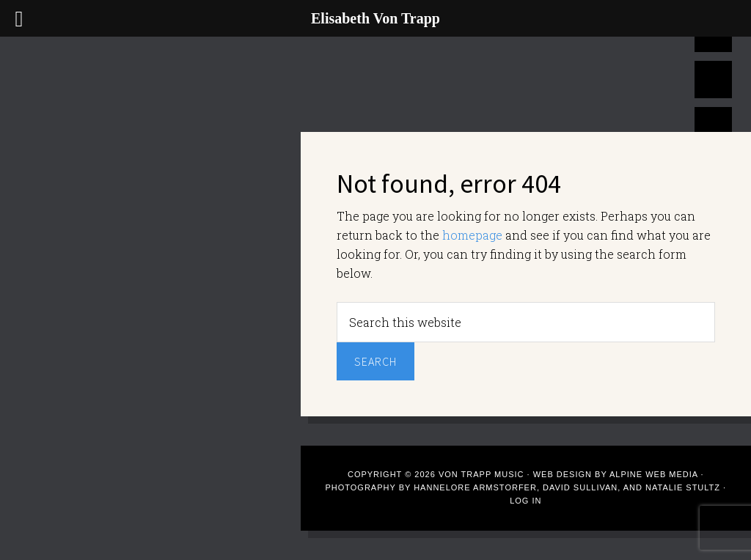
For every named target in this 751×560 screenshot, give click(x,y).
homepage (472, 235)
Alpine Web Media (655, 474)
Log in (525, 501)
